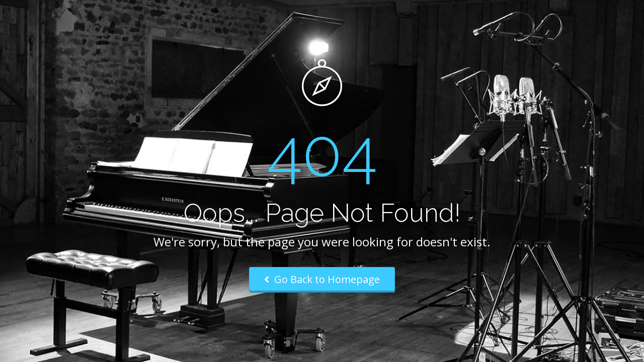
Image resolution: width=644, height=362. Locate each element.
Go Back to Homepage (322, 279)
